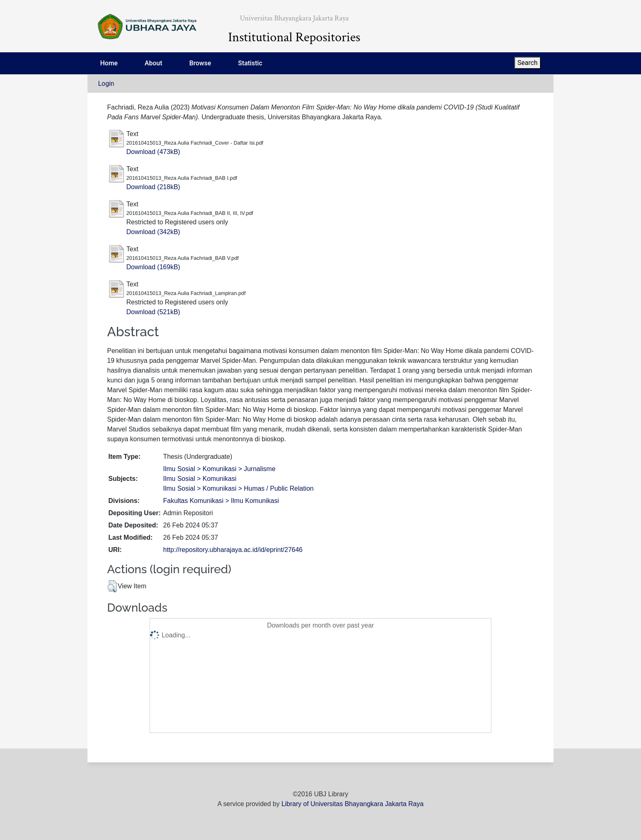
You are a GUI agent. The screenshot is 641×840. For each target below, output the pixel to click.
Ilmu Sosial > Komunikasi (200, 479)
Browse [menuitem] (200, 63)
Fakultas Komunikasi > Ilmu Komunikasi (221, 501)
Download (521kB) (153, 312)
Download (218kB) (153, 187)
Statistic (250, 63)
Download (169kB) (153, 267)
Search (528, 63)
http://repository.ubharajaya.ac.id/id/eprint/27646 (233, 550)
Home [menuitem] (109, 63)
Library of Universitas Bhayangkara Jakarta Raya (352, 804)
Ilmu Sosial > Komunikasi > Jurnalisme (219, 469)
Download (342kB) (153, 232)
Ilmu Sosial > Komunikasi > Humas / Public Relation (238, 488)
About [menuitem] (154, 63)
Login (106, 84)
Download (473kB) (153, 152)
